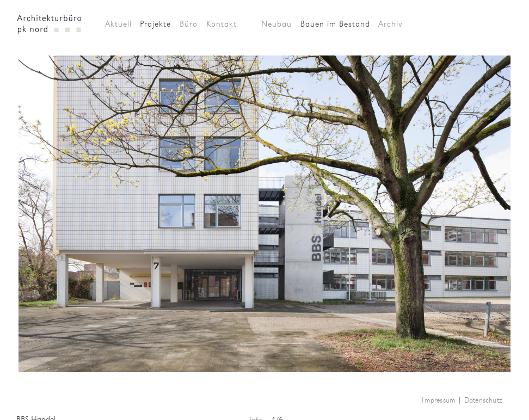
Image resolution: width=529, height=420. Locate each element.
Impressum (439, 401)
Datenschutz (483, 401)
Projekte (155, 24)
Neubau (276, 24)
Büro (189, 24)
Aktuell (118, 24)
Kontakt (222, 24)
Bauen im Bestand (335, 24)
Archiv (390, 24)
